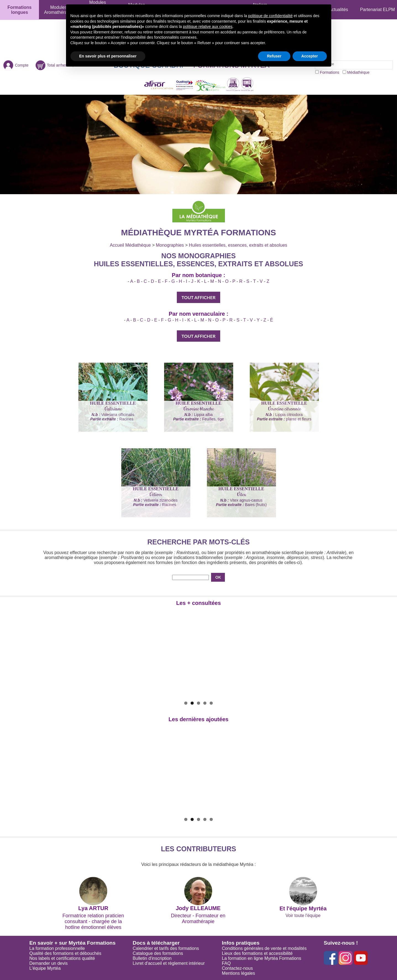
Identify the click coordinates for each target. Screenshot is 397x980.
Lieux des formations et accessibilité (257, 953)
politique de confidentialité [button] (270, 16)
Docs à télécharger (156, 943)
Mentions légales (238, 973)
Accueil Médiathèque (130, 245)
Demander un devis (48, 963)
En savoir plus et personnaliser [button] (108, 56)
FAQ (226, 963)
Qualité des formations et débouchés (65, 953)
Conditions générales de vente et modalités (264, 948)
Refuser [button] (274, 56)
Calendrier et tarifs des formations (166, 948)
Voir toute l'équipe (303, 916)
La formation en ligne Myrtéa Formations (261, 958)
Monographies (170, 245)
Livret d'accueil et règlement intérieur (169, 963)
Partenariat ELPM (377, 10)
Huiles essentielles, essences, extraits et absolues (238, 245)
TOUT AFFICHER (198, 297)
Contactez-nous (237, 968)
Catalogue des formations (158, 953)
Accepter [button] (310, 56)
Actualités (338, 10)
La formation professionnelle (57, 948)
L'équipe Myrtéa (45, 968)
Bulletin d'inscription (152, 958)
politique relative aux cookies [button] (208, 27)
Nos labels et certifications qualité (62, 958)
